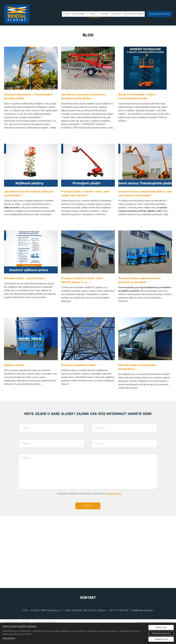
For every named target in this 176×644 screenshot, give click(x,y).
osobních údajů (114, 491)
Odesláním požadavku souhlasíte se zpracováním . (90, 491)
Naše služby (78, 14)
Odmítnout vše (161, 639)
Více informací (9, 638)
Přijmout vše (161, 627)
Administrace (12, 620)
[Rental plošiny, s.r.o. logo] (17, 14)
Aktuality (116, 14)
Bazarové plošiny (134, 14)
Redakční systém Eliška (46, 620)
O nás (66, 14)
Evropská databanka (161, 620)
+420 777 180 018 (118, 608)
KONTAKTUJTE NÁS (160, 14)
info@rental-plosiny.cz (142, 608)
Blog (93, 14)
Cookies (26, 620)
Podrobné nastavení (161, 633)
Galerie (105, 14)
